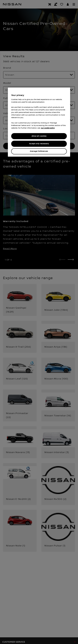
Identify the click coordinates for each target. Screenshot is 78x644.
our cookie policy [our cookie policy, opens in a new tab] (48, 128)
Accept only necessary (39, 144)
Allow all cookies (39, 136)
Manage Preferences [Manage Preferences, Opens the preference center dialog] (39, 151)
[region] (39, 122)
